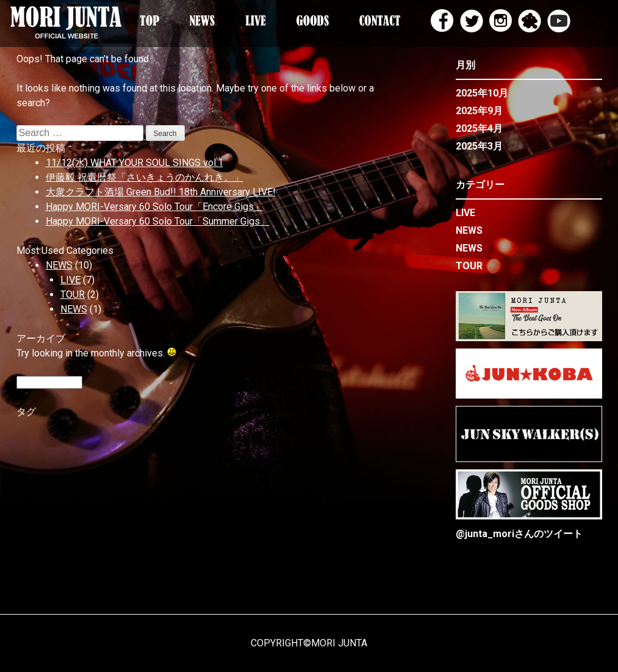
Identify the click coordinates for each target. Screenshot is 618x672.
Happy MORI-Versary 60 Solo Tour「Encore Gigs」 (155, 207)
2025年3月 (479, 146)
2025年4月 (479, 128)
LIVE (70, 280)
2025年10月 (482, 93)
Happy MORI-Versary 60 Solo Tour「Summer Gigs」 (158, 221)
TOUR (73, 294)
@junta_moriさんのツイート (519, 534)
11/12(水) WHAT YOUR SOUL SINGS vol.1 (135, 163)
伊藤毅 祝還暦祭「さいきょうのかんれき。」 (145, 177)
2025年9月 (479, 111)
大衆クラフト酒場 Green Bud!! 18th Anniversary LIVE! (161, 192)
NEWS (59, 265)
